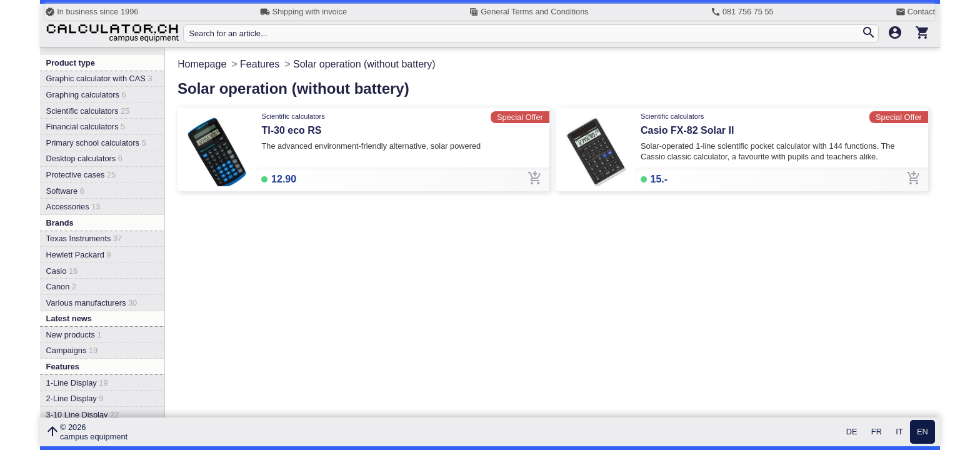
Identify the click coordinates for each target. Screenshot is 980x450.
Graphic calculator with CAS (99, 78)
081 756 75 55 (742, 12)
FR (877, 432)
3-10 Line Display (83, 415)
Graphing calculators (86, 95)
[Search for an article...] (525, 33)
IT (899, 432)
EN (922, 432)
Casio (62, 271)
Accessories (73, 207)
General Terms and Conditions (529, 12)
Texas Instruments (84, 238)
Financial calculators (86, 127)
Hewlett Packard (79, 255)
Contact (915, 12)
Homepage (202, 64)
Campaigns (72, 350)
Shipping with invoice (303, 12)
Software (65, 191)
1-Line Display (77, 383)
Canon (61, 287)
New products (74, 335)
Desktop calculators (84, 158)
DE (852, 432)
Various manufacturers (92, 303)
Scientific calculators (88, 111)
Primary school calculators (96, 143)
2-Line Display (75, 398)
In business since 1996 (92, 12)
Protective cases (81, 175)
